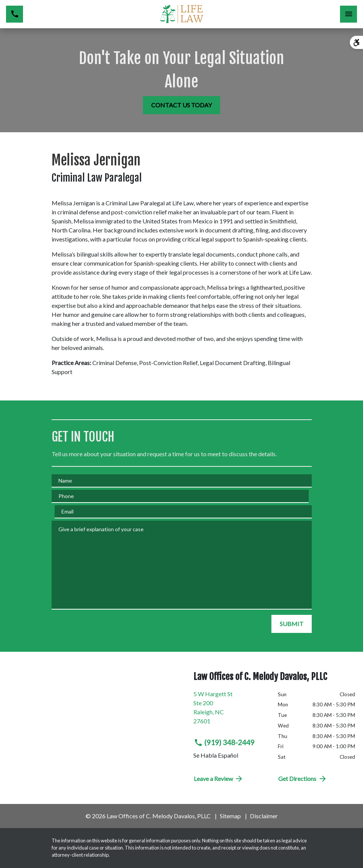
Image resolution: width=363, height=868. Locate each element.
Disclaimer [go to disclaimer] (264, 816)
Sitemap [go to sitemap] (230, 816)
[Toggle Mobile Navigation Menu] (348, 14)
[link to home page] (181, 14)
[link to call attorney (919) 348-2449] (15, 14)
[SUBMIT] (292, 624)
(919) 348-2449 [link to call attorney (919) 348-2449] (224, 743)
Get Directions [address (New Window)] (303, 779)
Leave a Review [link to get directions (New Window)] (219, 779)
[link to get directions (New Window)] (230, 711)
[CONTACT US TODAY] (181, 105)
